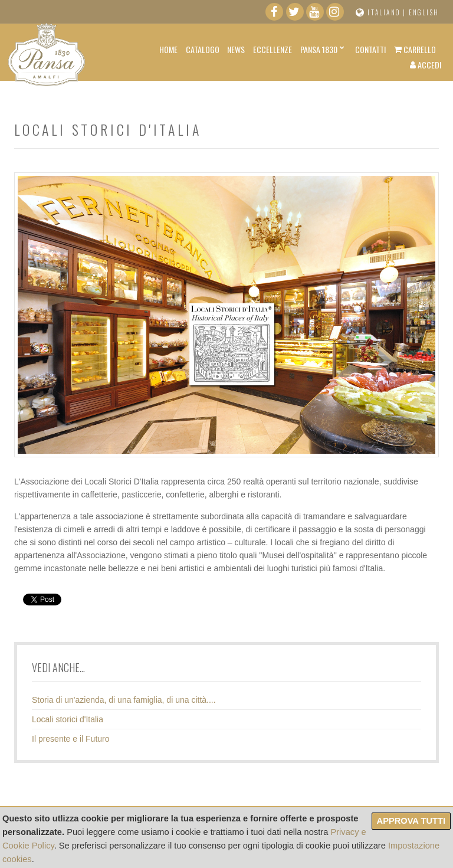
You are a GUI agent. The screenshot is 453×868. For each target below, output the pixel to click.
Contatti (370, 49)
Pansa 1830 (319, 49)
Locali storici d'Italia (68, 719)
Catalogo (203, 49)
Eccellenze (273, 49)
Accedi (426, 65)
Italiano (384, 12)
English (424, 12)
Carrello (415, 49)
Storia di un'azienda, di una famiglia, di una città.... (124, 700)
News (236, 49)
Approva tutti (411, 821)
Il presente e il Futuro (71, 739)
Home (168, 49)
